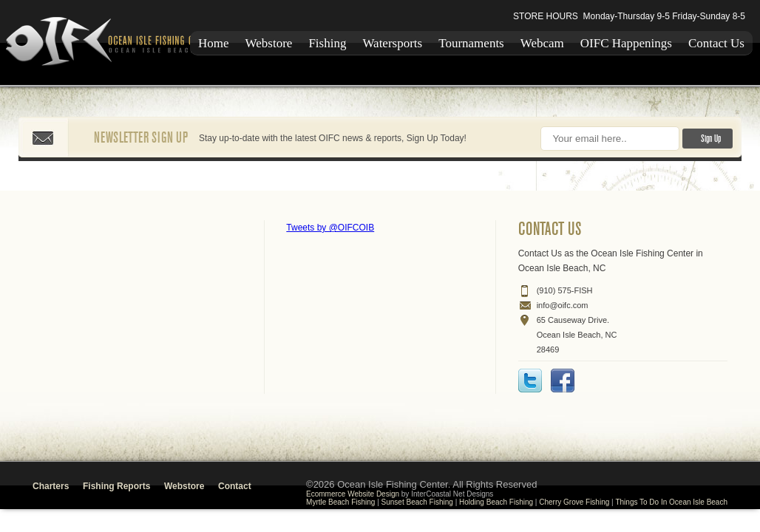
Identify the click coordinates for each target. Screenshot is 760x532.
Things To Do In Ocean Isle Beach (671, 502)
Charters (51, 486)
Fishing (327, 43)
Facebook (563, 381)
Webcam (542, 43)
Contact (235, 486)
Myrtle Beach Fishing (340, 502)
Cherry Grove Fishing (574, 502)
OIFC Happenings (626, 43)
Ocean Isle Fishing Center (114, 42)
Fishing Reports (116, 486)
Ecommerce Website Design (353, 494)
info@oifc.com (563, 305)
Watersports (392, 43)
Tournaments (471, 43)
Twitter (530, 381)
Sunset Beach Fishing (417, 502)
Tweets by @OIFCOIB (330, 228)
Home (214, 43)
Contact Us (716, 43)
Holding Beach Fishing (496, 502)
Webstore (269, 43)
